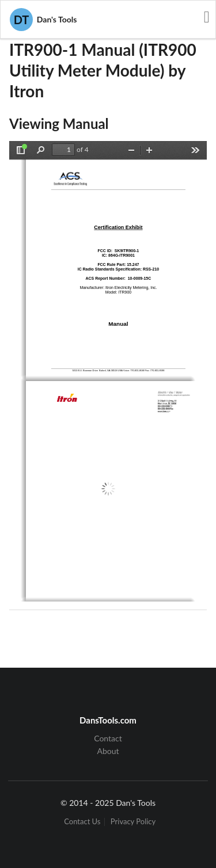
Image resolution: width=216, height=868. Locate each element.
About (108, 751)
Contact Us (82, 822)
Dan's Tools (43, 20)
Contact (108, 738)
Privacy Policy (133, 822)
